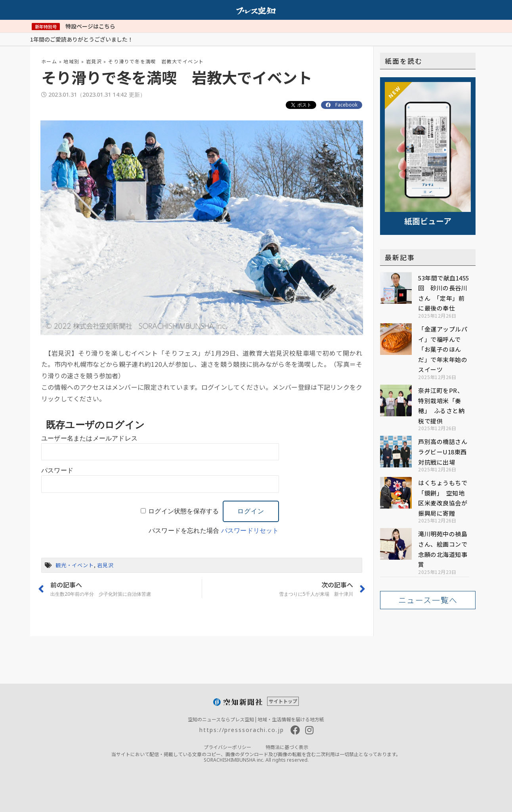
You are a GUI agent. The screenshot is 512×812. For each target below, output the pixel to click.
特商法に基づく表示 (287, 747)
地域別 (71, 61)
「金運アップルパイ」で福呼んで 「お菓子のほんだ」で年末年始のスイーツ (443, 349)
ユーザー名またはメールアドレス (89, 438)
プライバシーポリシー (227, 747)
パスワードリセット (250, 531)
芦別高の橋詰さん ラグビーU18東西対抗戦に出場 (446, 452)
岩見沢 (94, 61)
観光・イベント (75, 565)
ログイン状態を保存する (183, 511)
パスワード (57, 470)
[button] (428, 600)
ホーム (49, 61)
